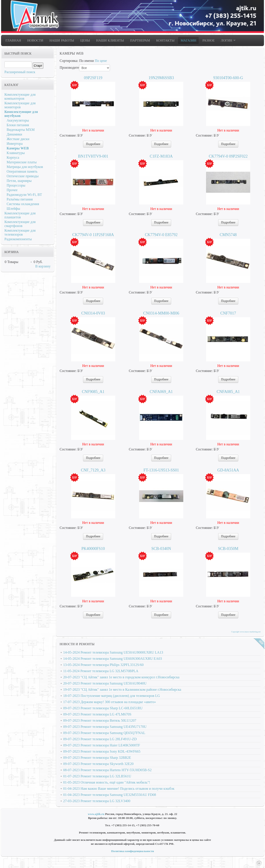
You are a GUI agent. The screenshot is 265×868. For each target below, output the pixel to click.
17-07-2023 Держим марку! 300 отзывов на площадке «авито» (110, 702)
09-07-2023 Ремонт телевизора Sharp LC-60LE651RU (103, 708)
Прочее (12, 190)
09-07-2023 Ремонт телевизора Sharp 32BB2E (97, 758)
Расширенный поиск (20, 72)
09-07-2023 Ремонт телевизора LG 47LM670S (97, 714)
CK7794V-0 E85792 (161, 235)
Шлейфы (13, 209)
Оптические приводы (23, 176)
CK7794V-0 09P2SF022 (228, 156)
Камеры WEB (18, 148)
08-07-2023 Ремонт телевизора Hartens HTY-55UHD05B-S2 (107, 770)
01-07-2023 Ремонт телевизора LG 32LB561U (97, 776)
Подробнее (93, 144)
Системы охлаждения (23, 204)
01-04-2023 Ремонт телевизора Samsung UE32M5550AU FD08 (110, 795)
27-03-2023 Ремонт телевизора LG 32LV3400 (97, 801)
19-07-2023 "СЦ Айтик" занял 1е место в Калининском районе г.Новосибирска (122, 690)
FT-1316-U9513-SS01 (161, 470)
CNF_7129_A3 (93, 470)
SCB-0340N (161, 549)
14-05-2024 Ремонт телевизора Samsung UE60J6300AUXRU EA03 (113, 659)
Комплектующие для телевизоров (20, 232)
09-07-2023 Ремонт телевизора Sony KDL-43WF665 (102, 751)
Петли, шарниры (19, 181)
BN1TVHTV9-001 (93, 156)
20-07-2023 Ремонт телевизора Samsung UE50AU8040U (105, 683)
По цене (101, 61)
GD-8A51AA (228, 470)
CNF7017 (228, 313)
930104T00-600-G (228, 78)
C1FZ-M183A (161, 156)
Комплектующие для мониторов (20, 105)
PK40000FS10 (93, 549)
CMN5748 (228, 235)
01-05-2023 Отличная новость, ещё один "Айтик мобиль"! (107, 782)
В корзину (43, 266)
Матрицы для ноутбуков (25, 167)
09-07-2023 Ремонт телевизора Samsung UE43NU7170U (105, 727)
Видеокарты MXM (21, 130)
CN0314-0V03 (93, 313)
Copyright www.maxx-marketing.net (246, 632)
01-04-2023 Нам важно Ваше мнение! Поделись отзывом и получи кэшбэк (119, 789)
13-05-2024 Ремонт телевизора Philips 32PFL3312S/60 (103, 665)
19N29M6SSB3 (161, 78)
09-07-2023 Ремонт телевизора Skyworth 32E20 (98, 764)
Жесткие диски (18, 139)
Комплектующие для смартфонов (20, 224)
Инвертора (15, 144)
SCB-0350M (228, 549)
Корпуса (13, 157)
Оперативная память (22, 171)
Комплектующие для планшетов (20, 215)
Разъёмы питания (20, 199)
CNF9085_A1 (93, 392)
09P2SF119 (93, 78)
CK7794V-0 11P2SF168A (93, 235)
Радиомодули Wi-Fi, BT (24, 195)
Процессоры (16, 185)
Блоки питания (18, 125)
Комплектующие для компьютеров (20, 96)
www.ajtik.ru (96, 814)
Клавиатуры (16, 153)
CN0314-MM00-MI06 (161, 313)
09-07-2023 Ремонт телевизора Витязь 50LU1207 (100, 720)
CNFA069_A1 (161, 392)
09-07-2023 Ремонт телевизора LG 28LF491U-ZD (100, 739)
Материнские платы (22, 162)
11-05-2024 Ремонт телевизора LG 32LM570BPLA (101, 671)
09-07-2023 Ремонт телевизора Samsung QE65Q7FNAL (104, 733)
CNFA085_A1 (228, 392)
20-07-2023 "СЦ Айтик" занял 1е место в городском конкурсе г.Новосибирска (121, 677)
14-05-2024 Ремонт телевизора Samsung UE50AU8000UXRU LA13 (113, 652)
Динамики (14, 134)
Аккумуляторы (18, 120)
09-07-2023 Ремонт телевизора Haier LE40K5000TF (102, 745)
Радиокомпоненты (18, 239)
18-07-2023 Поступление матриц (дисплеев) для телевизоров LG (112, 696)
